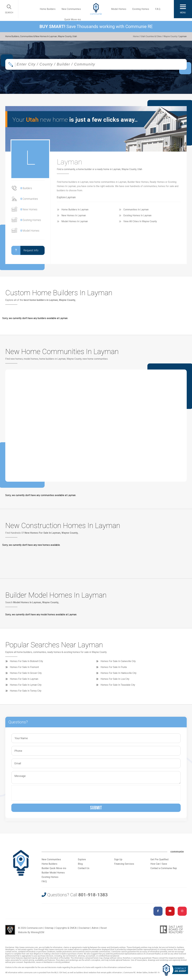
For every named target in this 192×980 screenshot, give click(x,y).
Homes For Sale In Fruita (114, 667)
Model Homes (119, 9)
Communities (29, 199)
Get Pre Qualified (159, 859)
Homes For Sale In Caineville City (118, 661)
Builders (26, 188)
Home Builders (48, 9)
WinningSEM (37, 932)
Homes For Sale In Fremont (24, 667)
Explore (82, 859)
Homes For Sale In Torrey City (26, 691)
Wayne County (170, 36)
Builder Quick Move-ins (54, 868)
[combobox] (96, 64)
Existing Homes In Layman (137, 215)
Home (136, 36)
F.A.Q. (158, 9)
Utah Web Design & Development (10, 930)
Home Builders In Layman (75, 210)
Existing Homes (141, 9)
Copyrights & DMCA (66, 928)
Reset (104, 928)
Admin (95, 928)
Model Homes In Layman (75, 221)
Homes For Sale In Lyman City (26, 685)
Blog (80, 864)
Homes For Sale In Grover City (26, 673)
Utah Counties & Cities (151, 36)
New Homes (29, 209)
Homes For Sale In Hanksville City (119, 673)
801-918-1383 (93, 895)
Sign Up (118, 859)
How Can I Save (159, 864)
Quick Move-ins (73, 19)
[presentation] (36, 793)
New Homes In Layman (74, 215)
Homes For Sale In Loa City (115, 679)
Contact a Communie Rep (164, 868)
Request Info (25, 250)
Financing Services (124, 864)
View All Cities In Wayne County (140, 221)
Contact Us (84, 868)
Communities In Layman (136, 210)
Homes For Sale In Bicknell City (26, 661)
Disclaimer (84, 928)
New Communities (71, 9)
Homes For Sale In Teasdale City (118, 685)
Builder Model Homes (53, 873)
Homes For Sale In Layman (24, 679)
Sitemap (49, 928)
